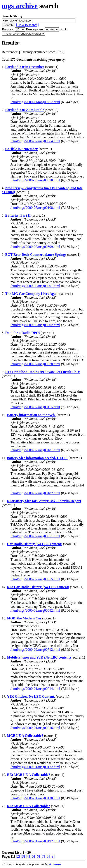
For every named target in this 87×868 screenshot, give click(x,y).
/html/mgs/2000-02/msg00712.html (35, 650)
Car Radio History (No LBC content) (35, 544)
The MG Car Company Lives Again (32, 294)
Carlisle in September (21, 149)
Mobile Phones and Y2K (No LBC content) (39, 657)
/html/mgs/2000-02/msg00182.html (35, 493)
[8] (48, 856)
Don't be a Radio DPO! (23, 333)
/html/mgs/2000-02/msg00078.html (35, 364)
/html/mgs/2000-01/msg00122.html (35, 767)
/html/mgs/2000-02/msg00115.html (35, 407)
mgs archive (20, 6)
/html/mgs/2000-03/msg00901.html (35, 286)
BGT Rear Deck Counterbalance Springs (36, 255)
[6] (38, 856)
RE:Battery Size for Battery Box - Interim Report (44, 501)
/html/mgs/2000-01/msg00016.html (35, 728)
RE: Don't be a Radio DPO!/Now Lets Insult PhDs (43, 372)
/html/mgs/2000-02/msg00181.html (35, 450)
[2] (18, 856)
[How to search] (27, 25)
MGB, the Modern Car (24, 618)
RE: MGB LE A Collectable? (29, 775)
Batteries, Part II (18, 215)
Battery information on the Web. (31, 415)
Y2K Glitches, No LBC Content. (31, 696)
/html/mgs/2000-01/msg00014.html (35, 689)
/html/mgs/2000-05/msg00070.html (35, 180)
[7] (43, 856)
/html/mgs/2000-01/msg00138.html (35, 798)
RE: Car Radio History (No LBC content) (38, 587)
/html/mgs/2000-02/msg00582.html (35, 610)
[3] (23, 856)
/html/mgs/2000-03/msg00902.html (35, 325)
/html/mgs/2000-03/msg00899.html (35, 247)
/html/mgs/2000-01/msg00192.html (35, 841)
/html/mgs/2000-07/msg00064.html (35, 141)
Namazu (55, 864)
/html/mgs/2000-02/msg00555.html (35, 579)
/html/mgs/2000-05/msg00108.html (35, 208)
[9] (53, 856)
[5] (33, 856)
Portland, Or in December (25, 67)
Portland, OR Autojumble (25, 110)
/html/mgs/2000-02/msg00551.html (35, 536)
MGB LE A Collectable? (25, 736)
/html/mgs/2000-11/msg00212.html (35, 102)
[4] (28, 856)
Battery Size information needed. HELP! (37, 458)
